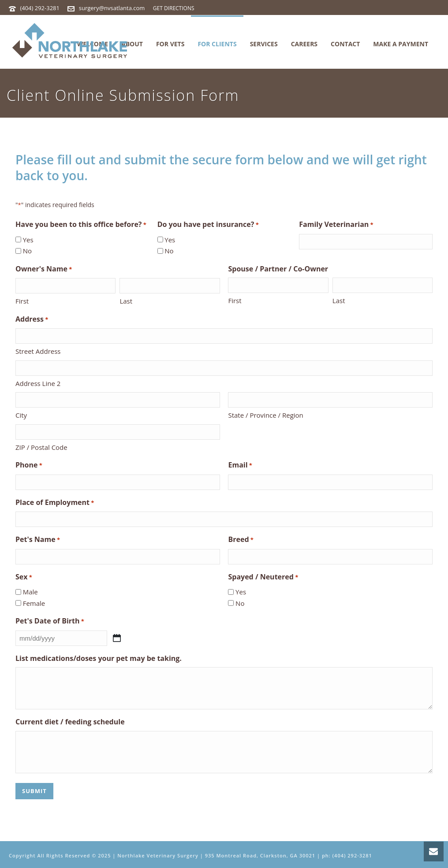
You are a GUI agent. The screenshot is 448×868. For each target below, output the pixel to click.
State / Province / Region (265, 415)
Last (126, 301)
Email (240, 466)
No (27, 251)
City (21, 415)
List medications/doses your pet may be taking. (99, 658)
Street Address (38, 351)
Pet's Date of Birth (50, 621)
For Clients (217, 44)
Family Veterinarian (336, 225)
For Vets (170, 44)
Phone (29, 466)
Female (34, 603)
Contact (345, 44)
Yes (28, 240)
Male (30, 592)
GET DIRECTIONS (174, 8)
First (22, 301)
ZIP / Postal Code (41, 447)
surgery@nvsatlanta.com (112, 8)
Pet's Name (38, 540)
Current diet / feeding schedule (70, 722)
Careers (304, 44)
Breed (241, 540)
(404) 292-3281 (40, 8)
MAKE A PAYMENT (401, 44)
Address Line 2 (38, 383)
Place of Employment (55, 503)
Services (264, 44)
